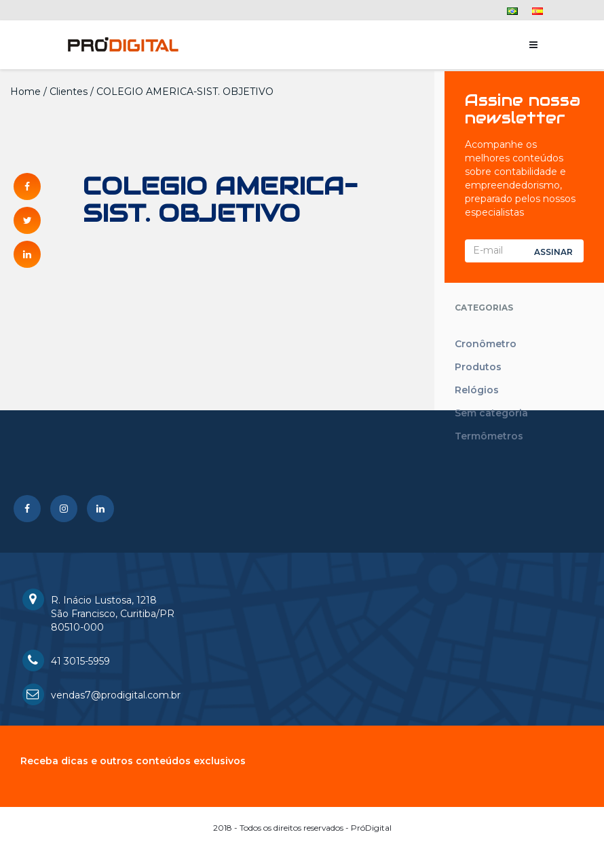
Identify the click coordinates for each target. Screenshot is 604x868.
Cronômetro (486, 344)
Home (25, 92)
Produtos (478, 367)
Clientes (69, 92)
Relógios (477, 390)
